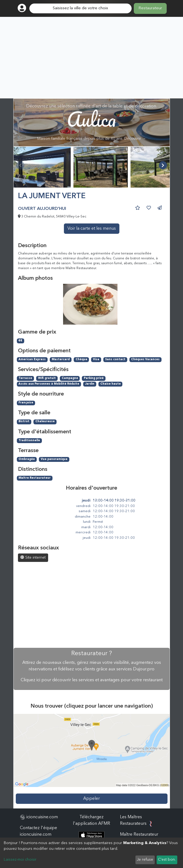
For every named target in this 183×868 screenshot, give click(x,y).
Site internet (33, 557)
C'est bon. (167, 860)
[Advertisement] (91, 58)
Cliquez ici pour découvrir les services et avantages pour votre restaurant (92, 680)
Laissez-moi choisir (20, 860)
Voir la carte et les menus (92, 229)
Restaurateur (150, 8)
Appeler (91, 799)
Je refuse (145, 860)
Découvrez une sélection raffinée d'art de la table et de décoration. (91, 122)
